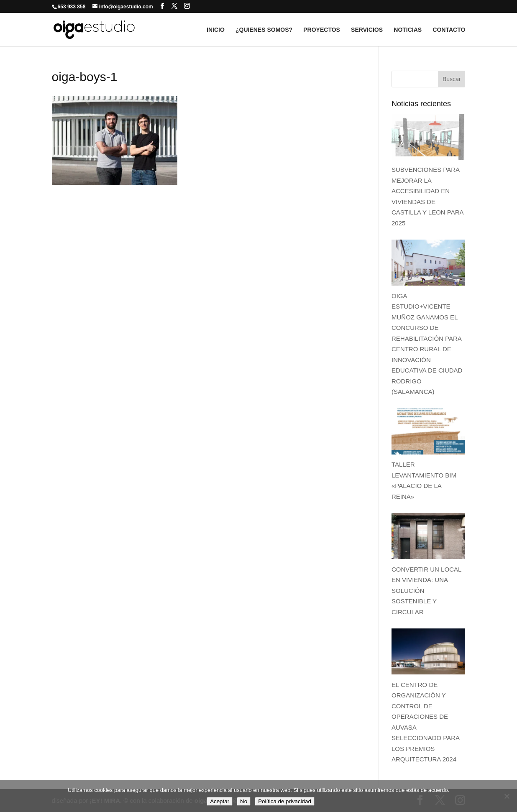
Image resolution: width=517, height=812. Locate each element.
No (244, 801)
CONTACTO (449, 30)
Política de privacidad (285, 801)
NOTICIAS (408, 30)
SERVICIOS (367, 30)
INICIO (216, 30)
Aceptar (220, 801)
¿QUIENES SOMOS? (264, 30)
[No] (507, 796)
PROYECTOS (322, 30)
